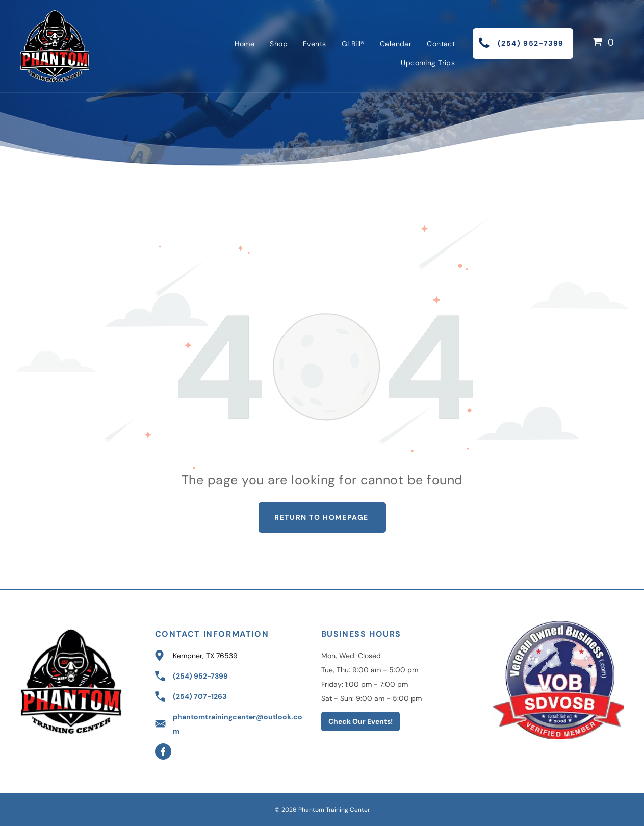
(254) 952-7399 (200, 676)
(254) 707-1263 (200, 696)
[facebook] (163, 753)
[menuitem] (245, 44)
